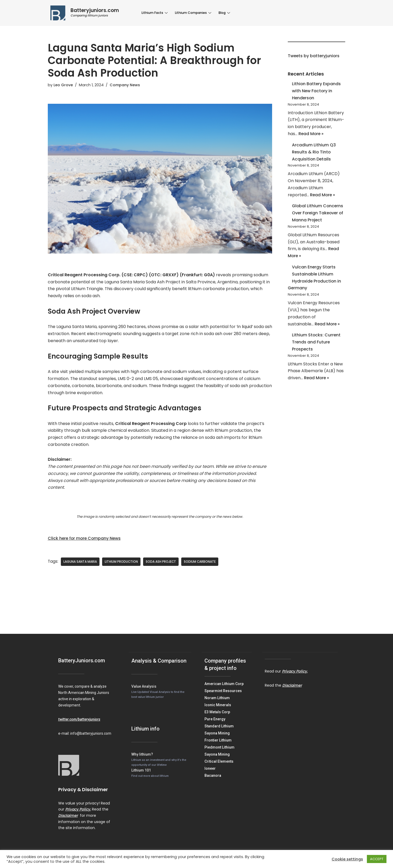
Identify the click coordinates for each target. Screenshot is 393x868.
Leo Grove (63, 85)
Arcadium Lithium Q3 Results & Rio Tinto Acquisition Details (314, 153)
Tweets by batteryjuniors (314, 56)
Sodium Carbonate (201, 564)
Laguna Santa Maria (80, 564)
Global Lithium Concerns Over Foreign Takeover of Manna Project (318, 215)
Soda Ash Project (162, 564)
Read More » (311, 135)
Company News (125, 85)
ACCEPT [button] (377, 859)
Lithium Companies (193, 13)
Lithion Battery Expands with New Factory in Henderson (317, 91)
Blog (223, 13)
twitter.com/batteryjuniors (79, 721)
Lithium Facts (155, 13)
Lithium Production (122, 564)
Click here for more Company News (85, 541)
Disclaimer (68, 818)
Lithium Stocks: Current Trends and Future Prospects (316, 346)
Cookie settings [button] (347, 859)
